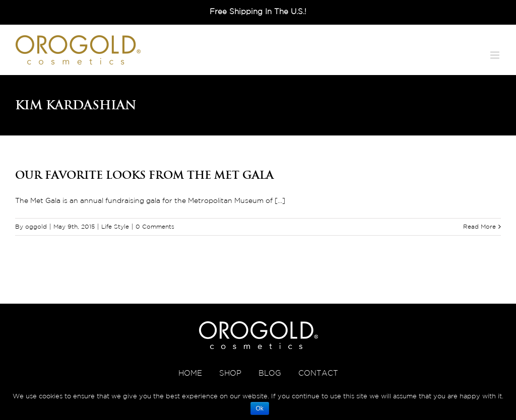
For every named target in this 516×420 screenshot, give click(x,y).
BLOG (270, 373)
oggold (36, 227)
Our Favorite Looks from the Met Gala (144, 175)
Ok (260, 408)
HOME (190, 373)
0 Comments (155, 227)
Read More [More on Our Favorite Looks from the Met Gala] (479, 227)
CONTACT (318, 373)
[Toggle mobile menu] (496, 55)
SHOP (230, 373)
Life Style (115, 227)
